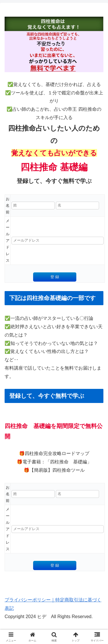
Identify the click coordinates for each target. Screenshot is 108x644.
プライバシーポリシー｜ (30, 600)
